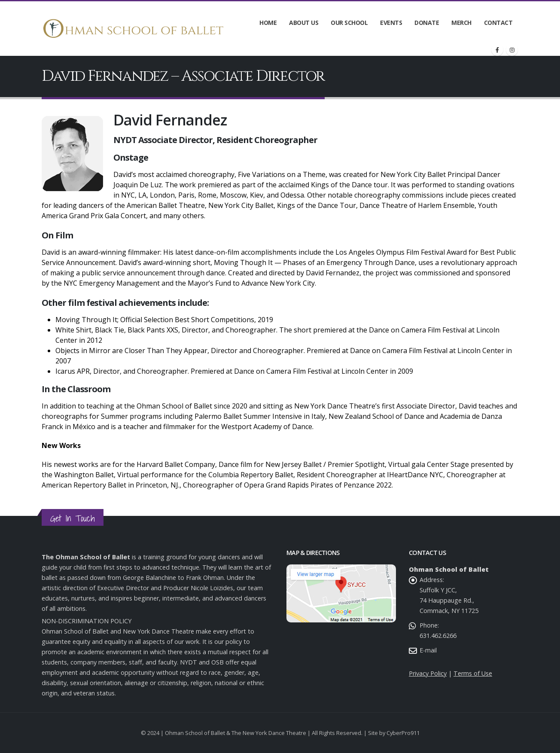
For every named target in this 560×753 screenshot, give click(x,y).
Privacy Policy (428, 673)
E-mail (428, 650)
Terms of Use (473, 673)
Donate (427, 23)
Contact (498, 23)
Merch (461, 23)
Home (268, 23)
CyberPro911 (403, 733)
